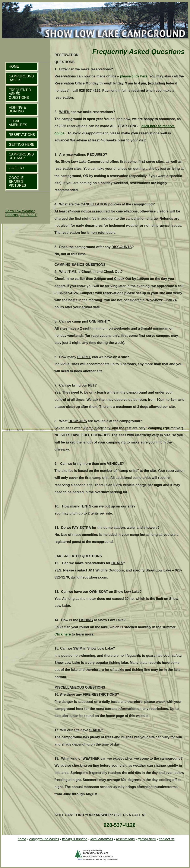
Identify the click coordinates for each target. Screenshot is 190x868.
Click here (63, 634)
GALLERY (17, 168)
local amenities (102, 839)
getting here (147, 839)
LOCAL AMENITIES (18, 123)
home (22, 839)
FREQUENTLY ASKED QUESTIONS (20, 94)
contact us (167, 839)
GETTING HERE (22, 145)
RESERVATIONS (22, 135)
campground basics (44, 839)
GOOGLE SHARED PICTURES (17, 182)
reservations (125, 839)
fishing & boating (75, 839)
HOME (14, 66)
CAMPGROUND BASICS (21, 78)
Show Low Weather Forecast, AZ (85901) (21, 213)
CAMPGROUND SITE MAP (21, 156)
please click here (134, 76)
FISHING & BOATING (17, 109)
